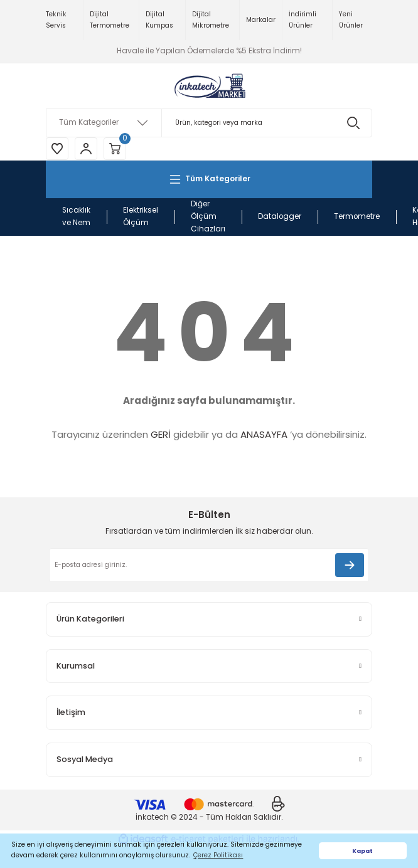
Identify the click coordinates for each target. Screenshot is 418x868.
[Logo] (209, 86)
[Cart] (115, 149)
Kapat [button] (362, 851)
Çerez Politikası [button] (218, 855)
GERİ (161, 434)
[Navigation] (209, 179)
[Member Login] (86, 149)
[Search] (209, 123)
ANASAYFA (264, 434)
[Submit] (350, 565)
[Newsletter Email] (209, 565)
